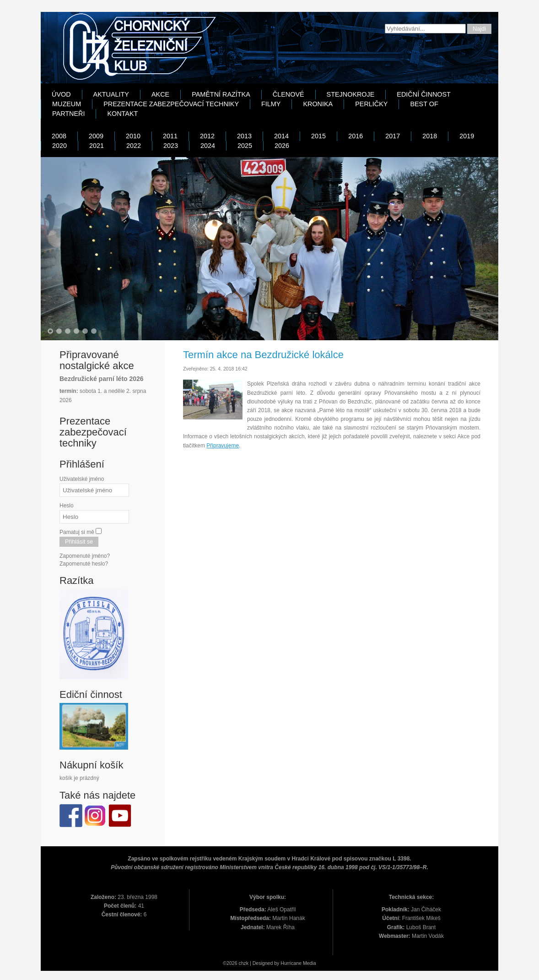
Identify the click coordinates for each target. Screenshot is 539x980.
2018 (430, 136)
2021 (97, 146)
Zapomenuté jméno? (85, 556)
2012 (207, 136)
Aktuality (111, 94)
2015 (318, 136)
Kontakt (122, 114)
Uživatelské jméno (82, 479)
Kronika (318, 104)
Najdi (479, 29)
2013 (244, 136)
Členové (288, 94)
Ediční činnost (424, 94)
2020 (59, 146)
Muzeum (67, 104)
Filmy (271, 104)
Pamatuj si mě (77, 532)
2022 (134, 146)
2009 (96, 136)
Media (310, 963)
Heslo (67, 506)
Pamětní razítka (221, 94)
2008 (59, 136)
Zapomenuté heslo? (84, 564)
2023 (171, 146)
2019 (467, 136)
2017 (393, 136)
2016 (356, 136)
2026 (282, 146)
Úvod (61, 94)
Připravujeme (223, 446)
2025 (245, 146)
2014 (281, 136)
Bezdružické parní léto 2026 (102, 379)
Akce (160, 94)
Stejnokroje (351, 94)
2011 (170, 136)
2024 (208, 146)
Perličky (371, 104)
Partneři (68, 114)
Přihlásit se (79, 542)
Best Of (424, 104)
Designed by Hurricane (278, 963)
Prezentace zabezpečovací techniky (171, 104)
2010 (133, 136)
